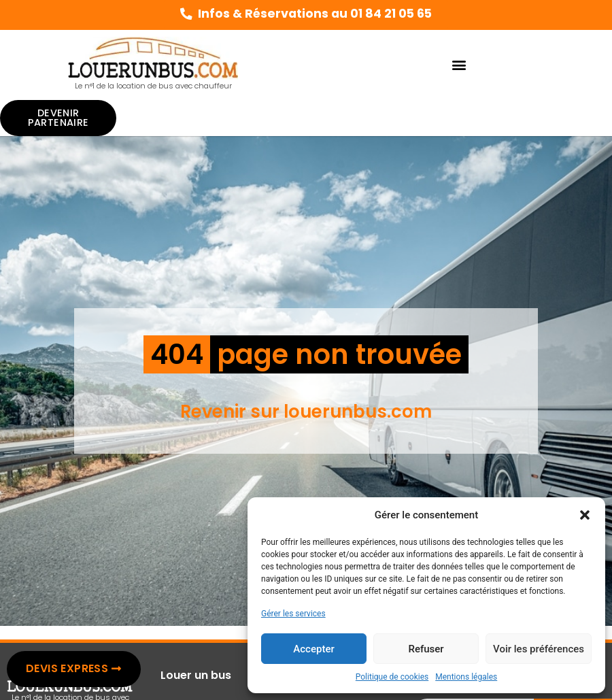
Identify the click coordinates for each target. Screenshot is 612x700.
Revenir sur (232, 412)
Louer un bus (196, 675)
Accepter (313, 649)
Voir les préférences (539, 649)
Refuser (426, 649)
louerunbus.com (358, 412)
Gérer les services (293, 614)
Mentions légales (466, 677)
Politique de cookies (392, 677)
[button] (585, 515)
